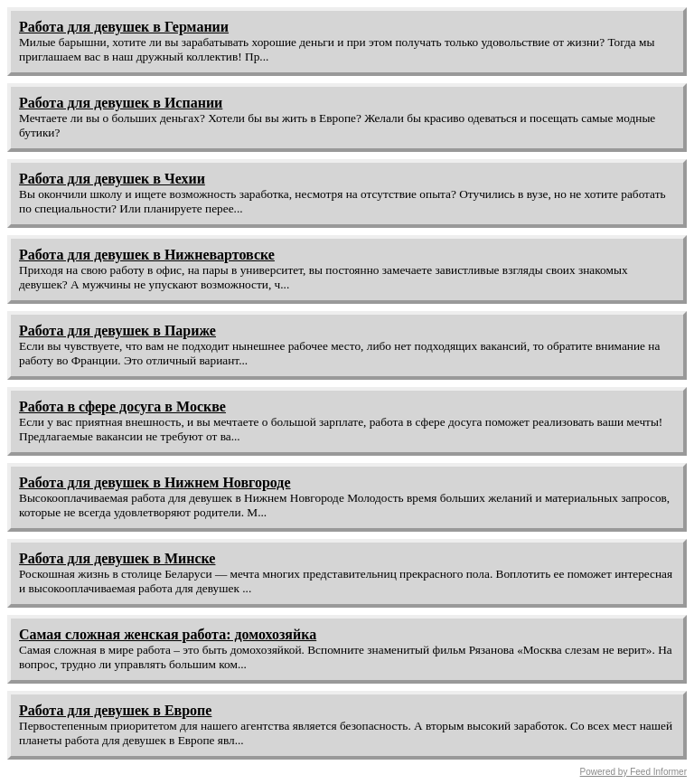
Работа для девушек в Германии (124, 27)
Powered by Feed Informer (633, 772)
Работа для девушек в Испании (121, 103)
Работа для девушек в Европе (115, 710)
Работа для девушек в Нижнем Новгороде (155, 482)
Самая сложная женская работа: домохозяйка (168, 634)
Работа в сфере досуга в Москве (122, 406)
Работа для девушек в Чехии (112, 179)
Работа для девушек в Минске (117, 558)
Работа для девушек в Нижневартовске (147, 255)
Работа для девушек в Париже (117, 331)
